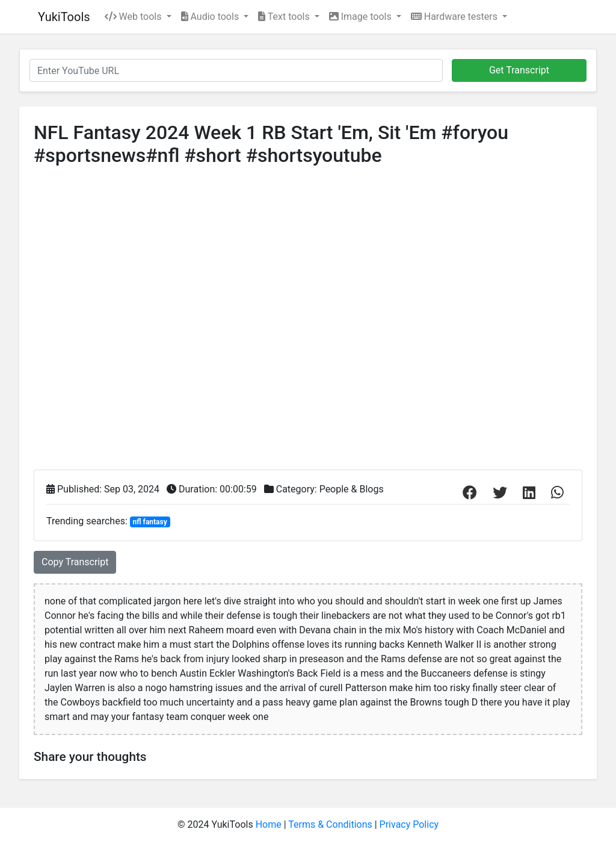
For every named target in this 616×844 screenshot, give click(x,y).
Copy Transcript (75, 562)
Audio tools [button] (211, 17)
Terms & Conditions (330, 824)
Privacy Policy (409, 824)
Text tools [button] (285, 17)
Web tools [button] (134, 17)
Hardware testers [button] (455, 17)
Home (269, 824)
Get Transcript (519, 70)
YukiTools (64, 17)
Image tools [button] (362, 17)
